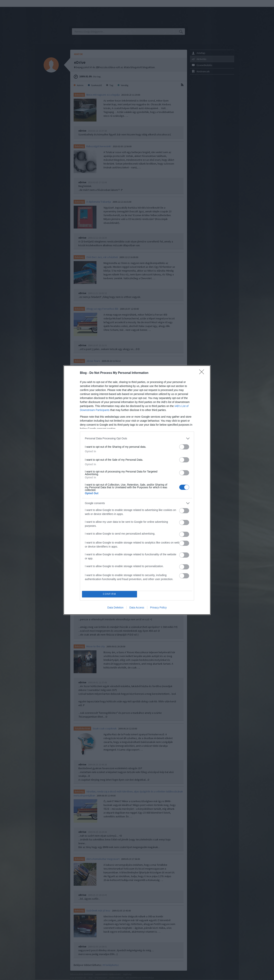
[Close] (203, 373)
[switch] (184, 447)
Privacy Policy (158, 608)
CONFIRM (110, 594)
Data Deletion (115, 608)
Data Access (137, 608)
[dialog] (137, 490)
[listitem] (137, 438)
